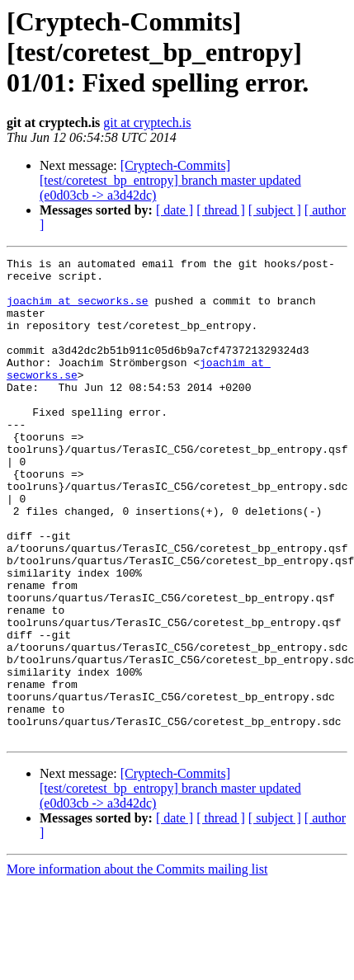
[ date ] (175, 210)
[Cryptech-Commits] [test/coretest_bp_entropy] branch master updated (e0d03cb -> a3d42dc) (170, 180)
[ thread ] (221, 210)
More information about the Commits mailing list (137, 966)
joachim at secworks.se (78, 310)
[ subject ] (275, 210)
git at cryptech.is (147, 122)
